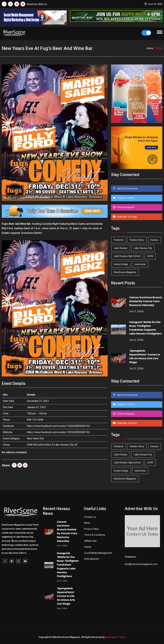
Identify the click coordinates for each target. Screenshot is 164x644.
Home (150, 48)
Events (88, 547)
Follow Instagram (125, 207)
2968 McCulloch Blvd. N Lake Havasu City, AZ (52, 445)
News (87, 523)
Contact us (90, 517)
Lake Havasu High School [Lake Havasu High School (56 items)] (127, 256)
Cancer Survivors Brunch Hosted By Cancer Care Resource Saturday (146, 301)
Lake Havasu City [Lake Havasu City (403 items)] (143, 248)
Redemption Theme (115, 637)
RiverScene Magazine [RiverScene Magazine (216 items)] (125, 272)
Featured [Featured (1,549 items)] (119, 240)
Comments (35, 198)
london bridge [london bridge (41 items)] (121, 264)
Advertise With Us (37, 4)
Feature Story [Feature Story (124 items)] (137, 240)
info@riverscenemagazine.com (141, 564)
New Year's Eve (35, 438)
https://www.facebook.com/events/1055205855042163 (58, 426)
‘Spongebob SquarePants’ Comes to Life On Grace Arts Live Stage (145, 356)
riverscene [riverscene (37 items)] (140, 264)
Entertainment (92, 559)
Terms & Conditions (95, 535)
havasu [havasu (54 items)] (154, 240)
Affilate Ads (90, 541)
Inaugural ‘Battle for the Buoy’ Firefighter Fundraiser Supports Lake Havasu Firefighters (146, 328)
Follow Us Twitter (125, 198)
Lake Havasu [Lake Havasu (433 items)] (121, 248)
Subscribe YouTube (127, 217)
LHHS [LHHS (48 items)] (150, 256)
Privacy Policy (91, 529)
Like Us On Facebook (127, 189)
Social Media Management (98, 553)
